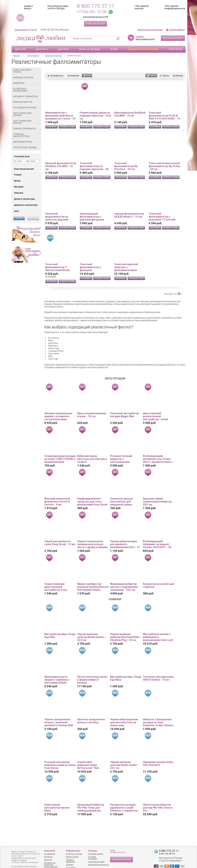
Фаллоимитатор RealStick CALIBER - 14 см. (130, 114)
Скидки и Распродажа (143, 49)
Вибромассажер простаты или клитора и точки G (92, 459)
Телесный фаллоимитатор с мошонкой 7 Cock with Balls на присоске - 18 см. (164, 217)
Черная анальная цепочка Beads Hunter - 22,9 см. (91, 637)
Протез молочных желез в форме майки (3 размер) (92, 680)
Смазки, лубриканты (26, 129)
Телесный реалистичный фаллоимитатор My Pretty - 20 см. (164, 166)
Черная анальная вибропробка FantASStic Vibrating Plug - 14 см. (125, 637)
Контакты (175, 49)
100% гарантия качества (142, 7)
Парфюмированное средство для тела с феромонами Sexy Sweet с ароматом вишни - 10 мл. (92, 502)
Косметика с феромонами (26, 90)
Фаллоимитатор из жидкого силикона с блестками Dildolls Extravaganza (57, 680)
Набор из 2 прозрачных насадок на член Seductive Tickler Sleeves (158, 722)
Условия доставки (92, 858)
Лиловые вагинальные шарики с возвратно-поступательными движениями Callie (58, 416)
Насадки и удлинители (25, 96)
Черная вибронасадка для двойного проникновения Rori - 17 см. (125, 544)
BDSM (114, 49)
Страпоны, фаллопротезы (26, 135)
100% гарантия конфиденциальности (175, 7)
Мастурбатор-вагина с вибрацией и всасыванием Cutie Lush (158, 637)
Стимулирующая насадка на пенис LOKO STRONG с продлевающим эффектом (60, 459)
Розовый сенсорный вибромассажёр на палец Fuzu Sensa (60, 765)
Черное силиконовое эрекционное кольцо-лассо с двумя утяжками (92, 544)
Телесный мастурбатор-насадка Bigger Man (125, 415)
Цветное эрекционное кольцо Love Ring (91, 721)
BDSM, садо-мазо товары (26, 71)
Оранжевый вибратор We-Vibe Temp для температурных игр (91, 808)
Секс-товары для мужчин (26, 122)
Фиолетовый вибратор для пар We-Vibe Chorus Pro (158, 808)
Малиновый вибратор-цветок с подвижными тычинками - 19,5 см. (124, 587)
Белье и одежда (90, 49)
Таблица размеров (71, 861)
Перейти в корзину (173, 38)
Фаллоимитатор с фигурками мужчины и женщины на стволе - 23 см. (60, 116)
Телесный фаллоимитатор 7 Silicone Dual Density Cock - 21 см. (58, 267)
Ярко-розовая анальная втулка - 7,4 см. (92, 415)
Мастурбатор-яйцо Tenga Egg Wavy (126, 678)
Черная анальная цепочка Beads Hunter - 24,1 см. (124, 765)
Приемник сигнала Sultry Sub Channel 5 (158, 764)
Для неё (20, 49)
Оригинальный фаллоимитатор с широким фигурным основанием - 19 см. (92, 217)
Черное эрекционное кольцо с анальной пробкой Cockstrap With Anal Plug (59, 722)
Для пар (64, 49)
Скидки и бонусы (28, 7)
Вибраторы (26, 83)
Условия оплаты (96, 854)
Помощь (93, 851)
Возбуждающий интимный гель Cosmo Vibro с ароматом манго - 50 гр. (158, 459)
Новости (48, 860)
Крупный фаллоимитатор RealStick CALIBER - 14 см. (61, 166)
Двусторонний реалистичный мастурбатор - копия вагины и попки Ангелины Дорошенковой (156, 416)
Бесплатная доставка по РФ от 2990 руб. (58, 7)
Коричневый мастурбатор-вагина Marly (57, 808)
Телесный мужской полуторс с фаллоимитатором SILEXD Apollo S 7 (126, 267)
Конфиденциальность (98, 865)
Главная (16, 56)
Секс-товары (33, 56)
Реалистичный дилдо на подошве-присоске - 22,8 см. (95, 116)
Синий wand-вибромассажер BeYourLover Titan (88, 765)
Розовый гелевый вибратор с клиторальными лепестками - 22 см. (122, 459)
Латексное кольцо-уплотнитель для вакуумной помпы (122, 502)
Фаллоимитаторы (26, 142)
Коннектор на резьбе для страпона (159, 585)
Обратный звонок (96, 24)
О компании (49, 854)
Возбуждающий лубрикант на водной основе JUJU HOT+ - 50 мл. (157, 544)
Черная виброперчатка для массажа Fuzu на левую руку (124, 722)
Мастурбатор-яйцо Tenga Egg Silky (60, 636)
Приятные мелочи (26, 102)
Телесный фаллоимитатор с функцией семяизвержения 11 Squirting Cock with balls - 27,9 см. (95, 267)
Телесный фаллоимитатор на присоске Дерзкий (57, 217)
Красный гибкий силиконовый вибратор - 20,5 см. (158, 502)
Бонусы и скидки (74, 854)
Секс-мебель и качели (26, 108)
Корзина (140, 37)
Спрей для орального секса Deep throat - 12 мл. (60, 543)
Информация (73, 851)
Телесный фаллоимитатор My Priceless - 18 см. (126, 166)
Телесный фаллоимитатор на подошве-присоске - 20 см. (94, 166)
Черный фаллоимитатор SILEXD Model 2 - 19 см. (129, 215)
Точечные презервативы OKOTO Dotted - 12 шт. (158, 678)
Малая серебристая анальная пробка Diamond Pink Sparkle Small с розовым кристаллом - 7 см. (93, 587)
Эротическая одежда (26, 147)
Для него (42, 49)
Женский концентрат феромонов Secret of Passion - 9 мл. (57, 502)
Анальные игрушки (26, 78)
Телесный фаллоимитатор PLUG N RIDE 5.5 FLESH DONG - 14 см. (164, 116)
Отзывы (70, 865)
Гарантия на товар (96, 862)
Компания (49, 851)
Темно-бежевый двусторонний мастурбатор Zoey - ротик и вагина (56, 587)
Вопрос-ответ (72, 857)
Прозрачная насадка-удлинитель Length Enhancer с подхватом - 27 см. (125, 808)
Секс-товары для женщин (26, 114)
